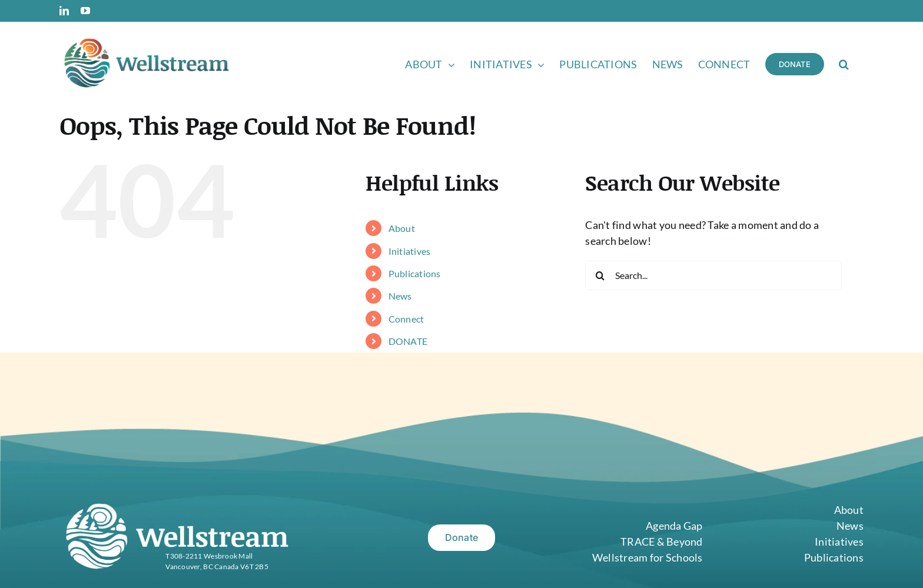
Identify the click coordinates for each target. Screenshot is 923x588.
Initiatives (410, 251)
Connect (406, 319)
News (400, 296)
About (402, 228)
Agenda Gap (674, 526)
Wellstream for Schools (648, 557)
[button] (844, 63)
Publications (415, 273)
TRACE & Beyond (662, 542)
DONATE (408, 341)
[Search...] (713, 275)
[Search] (600, 275)
